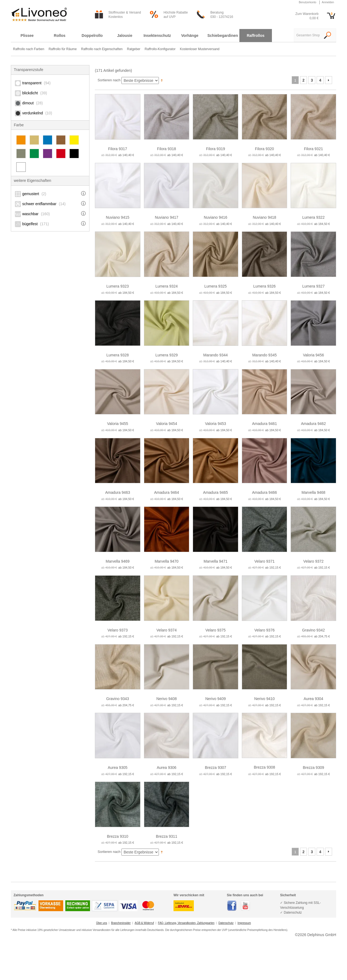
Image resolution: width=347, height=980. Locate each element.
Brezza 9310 (118, 836)
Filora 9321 (313, 149)
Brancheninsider (121, 923)
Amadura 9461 (265, 424)
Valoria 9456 (313, 355)
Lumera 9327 (314, 286)
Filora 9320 (265, 149)
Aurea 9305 (118, 768)
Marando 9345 (264, 355)
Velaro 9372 (314, 561)
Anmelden (328, 2)
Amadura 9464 (166, 492)
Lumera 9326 (264, 286)
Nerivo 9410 (265, 699)
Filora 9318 (166, 149)
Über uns (102, 923)
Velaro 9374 (167, 630)
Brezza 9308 (264, 767)
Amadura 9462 (313, 424)
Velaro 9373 (118, 630)
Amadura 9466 (265, 492)
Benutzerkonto (308, 2)
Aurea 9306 (166, 768)
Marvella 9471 (216, 561)
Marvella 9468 (313, 492)
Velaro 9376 (264, 630)
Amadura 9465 (216, 492)
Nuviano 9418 (264, 217)
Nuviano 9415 (118, 217)
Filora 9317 (118, 149)
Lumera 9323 (118, 286)
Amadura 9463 (118, 492)
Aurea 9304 (313, 699)
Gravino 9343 (118, 699)
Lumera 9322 (314, 217)
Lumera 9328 (118, 355)
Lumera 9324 (167, 286)
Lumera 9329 (167, 355)
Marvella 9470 (166, 561)
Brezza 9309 (314, 768)
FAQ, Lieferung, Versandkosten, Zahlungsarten (186, 923)
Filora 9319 (216, 149)
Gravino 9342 (313, 630)
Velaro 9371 (264, 561)
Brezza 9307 (216, 768)
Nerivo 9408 (167, 699)
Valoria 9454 (167, 424)
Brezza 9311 (167, 836)
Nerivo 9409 (216, 699)
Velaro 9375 (216, 630)
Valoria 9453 (216, 424)
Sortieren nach (109, 80)
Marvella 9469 (118, 561)
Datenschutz (226, 923)
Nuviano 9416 (216, 217)
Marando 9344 (216, 355)
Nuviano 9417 (166, 217)
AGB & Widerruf (144, 923)
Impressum (244, 923)
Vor (329, 80)
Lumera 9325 (216, 286)
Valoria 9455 (118, 424)
